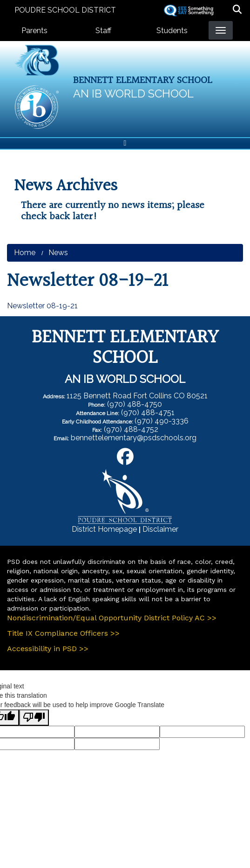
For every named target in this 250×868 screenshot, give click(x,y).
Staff (103, 31)
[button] (237, 10)
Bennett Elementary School (143, 80)
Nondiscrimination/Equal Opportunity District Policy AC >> (112, 618)
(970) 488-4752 (131, 429)
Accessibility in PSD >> (48, 649)
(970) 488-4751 (148, 413)
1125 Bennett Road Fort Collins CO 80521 (137, 396)
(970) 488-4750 (135, 404)
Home (25, 253)
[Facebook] (125, 460)
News (58, 253)
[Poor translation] (34, 718)
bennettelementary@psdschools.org (134, 438)
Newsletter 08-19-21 (42, 306)
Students (172, 31)
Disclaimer (160, 529)
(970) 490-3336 (162, 421)
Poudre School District (65, 10)
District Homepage (104, 529)
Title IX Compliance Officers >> (63, 633)
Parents (34, 31)
